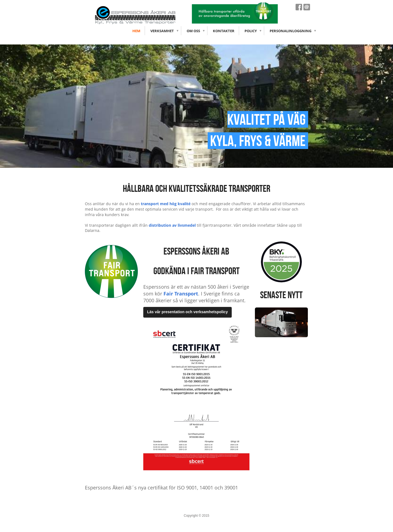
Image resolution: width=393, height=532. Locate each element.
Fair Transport (181, 294)
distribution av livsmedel (172, 225)
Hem (136, 31)
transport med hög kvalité (166, 204)
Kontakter (224, 31)
